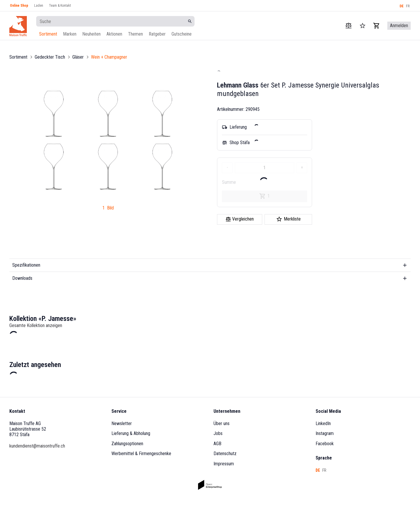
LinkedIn (323, 423)
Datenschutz (225, 454)
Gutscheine (182, 34)
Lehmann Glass (238, 85)
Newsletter (122, 423)
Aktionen (114, 34)
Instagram (325, 433)
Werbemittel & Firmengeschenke (141, 454)
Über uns (222, 423)
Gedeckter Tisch (50, 57)
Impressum (224, 464)
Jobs (218, 433)
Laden (39, 6)
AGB (217, 444)
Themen (135, 34)
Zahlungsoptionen (127, 444)
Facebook (325, 444)
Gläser (78, 57)
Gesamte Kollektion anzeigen (36, 325)
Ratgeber (157, 34)
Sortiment (48, 34)
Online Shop (19, 6)
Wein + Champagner (109, 57)
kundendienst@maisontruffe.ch (37, 446)
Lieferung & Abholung (131, 433)
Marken (70, 34)
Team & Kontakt (60, 6)
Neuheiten (91, 34)
